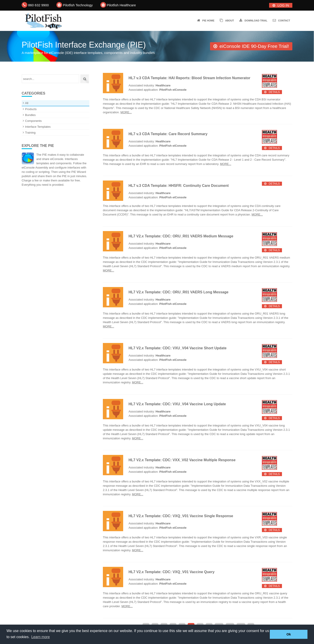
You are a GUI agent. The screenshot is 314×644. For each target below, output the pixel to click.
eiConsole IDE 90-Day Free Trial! (254, 46)
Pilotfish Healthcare (121, 5)
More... (126, 112)
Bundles (30, 115)
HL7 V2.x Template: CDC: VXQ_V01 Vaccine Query (172, 572)
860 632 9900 (39, 5)
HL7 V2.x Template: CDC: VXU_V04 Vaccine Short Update (178, 348)
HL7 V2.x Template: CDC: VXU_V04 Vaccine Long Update (177, 404)
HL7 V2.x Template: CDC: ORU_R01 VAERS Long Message (179, 292)
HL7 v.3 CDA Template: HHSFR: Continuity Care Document (179, 186)
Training (30, 133)
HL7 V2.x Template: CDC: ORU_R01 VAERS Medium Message (181, 236)
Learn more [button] (41, 637)
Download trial (256, 21)
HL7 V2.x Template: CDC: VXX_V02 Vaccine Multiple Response (182, 460)
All (27, 103)
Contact (284, 21)
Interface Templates (38, 127)
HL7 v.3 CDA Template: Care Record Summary (168, 134)
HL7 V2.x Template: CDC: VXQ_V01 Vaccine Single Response (181, 516)
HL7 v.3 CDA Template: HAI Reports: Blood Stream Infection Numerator (189, 78)
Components (33, 121)
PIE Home (208, 21)
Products (31, 109)
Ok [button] (289, 634)
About (230, 21)
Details (274, 92)
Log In (283, 5)
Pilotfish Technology (78, 5)
